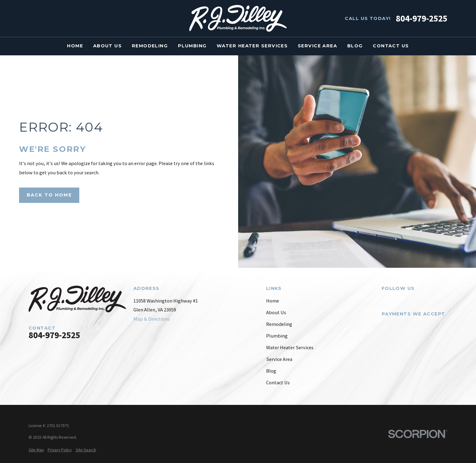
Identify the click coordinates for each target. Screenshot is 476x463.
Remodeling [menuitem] (150, 46)
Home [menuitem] (75, 46)
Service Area (279, 359)
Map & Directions (152, 319)
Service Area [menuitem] (317, 46)
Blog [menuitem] (355, 46)
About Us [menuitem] (108, 46)
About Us (276, 313)
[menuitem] (36, 450)
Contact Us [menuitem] (391, 46)
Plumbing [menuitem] (192, 46)
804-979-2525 (422, 19)
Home (273, 301)
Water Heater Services (290, 348)
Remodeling (279, 324)
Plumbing (277, 336)
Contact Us (278, 383)
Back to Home (49, 195)
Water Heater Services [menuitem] (252, 46)
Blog (271, 371)
